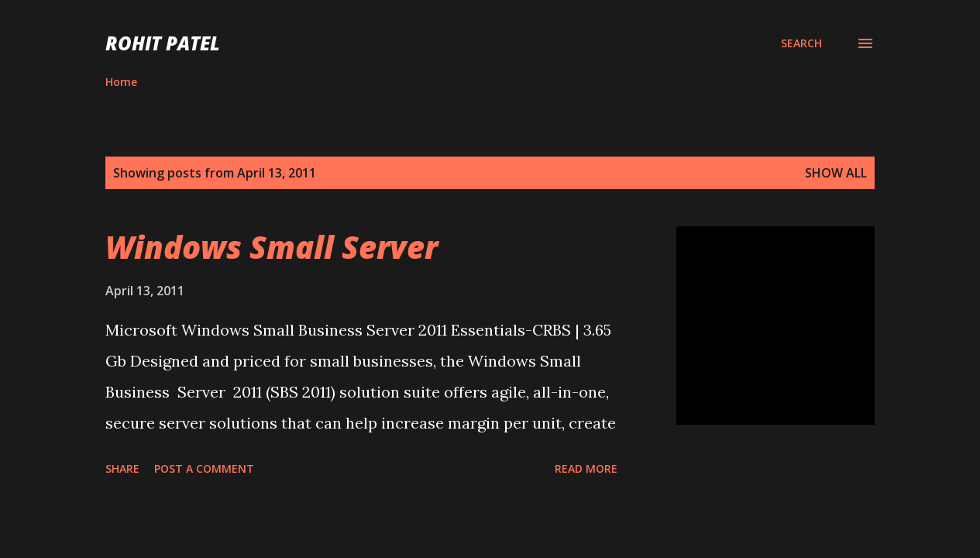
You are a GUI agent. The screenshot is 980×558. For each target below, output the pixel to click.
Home (121, 82)
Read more (586, 468)
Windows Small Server (272, 247)
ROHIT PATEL (163, 43)
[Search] (801, 43)
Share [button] (122, 468)
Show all (836, 173)
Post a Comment (204, 468)
